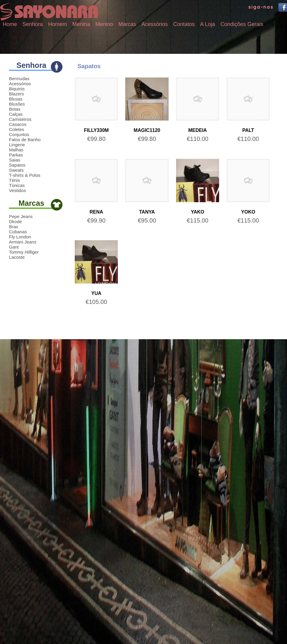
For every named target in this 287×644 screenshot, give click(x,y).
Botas (15, 109)
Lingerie (17, 145)
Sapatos (17, 165)
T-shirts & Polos (25, 175)
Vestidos (17, 190)
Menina (81, 24)
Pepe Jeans (21, 216)
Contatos (184, 24)
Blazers (16, 94)
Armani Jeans (23, 242)
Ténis (14, 180)
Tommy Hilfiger (24, 252)
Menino (104, 24)
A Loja (207, 24)
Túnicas (17, 185)
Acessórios (155, 24)
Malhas (16, 150)
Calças (16, 114)
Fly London (20, 237)
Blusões (17, 104)
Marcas (127, 24)
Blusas (16, 99)
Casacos (18, 124)
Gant (14, 247)
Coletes (17, 129)
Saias (15, 160)
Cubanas (18, 232)
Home (10, 24)
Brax (14, 227)
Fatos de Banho (25, 140)
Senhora (33, 24)
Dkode (15, 221)
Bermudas (19, 79)
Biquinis (17, 89)
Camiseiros (20, 119)
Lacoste (17, 257)
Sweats (16, 170)
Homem (58, 24)
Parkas (16, 155)
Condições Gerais (242, 24)
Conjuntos (19, 134)
